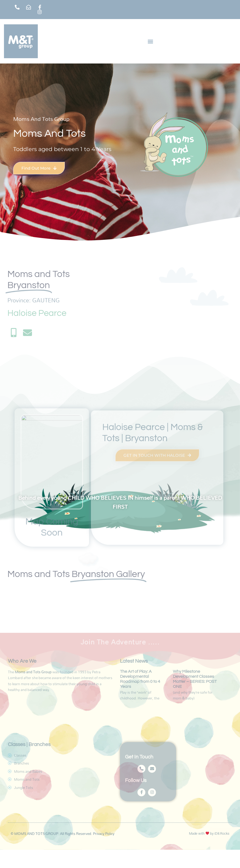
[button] (151, 41)
